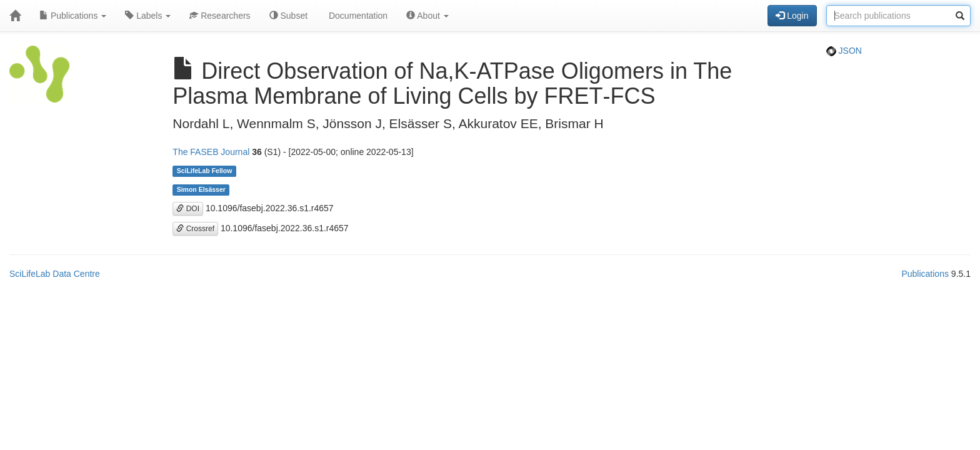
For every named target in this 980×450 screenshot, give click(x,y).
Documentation (357, 16)
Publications (73, 16)
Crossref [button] (195, 229)
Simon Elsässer (201, 190)
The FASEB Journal (211, 152)
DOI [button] (188, 209)
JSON (844, 51)
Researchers (220, 16)
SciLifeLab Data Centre (55, 274)
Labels (148, 16)
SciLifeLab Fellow (205, 171)
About (427, 16)
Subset (288, 16)
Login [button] (792, 16)
